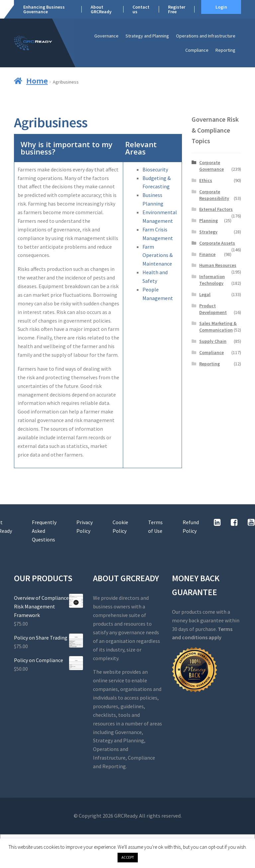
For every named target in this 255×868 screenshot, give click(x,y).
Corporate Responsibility (214, 195)
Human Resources (218, 265)
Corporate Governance (212, 166)
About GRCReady (101, 9)
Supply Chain (213, 341)
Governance (106, 36)
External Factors (216, 209)
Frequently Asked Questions (44, 531)
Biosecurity (155, 169)
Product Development (213, 309)
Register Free (177, 9)
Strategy (208, 232)
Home (37, 81)
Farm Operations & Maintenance (158, 255)
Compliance (197, 50)
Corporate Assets (217, 243)
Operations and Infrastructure (206, 36)
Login (221, 7)
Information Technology (212, 280)
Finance (207, 254)
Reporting (225, 50)
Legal (205, 294)
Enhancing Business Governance (44, 9)
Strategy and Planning (147, 36)
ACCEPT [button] (128, 857)
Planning (209, 220)
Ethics (206, 180)
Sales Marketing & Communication (218, 327)
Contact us (141, 9)
